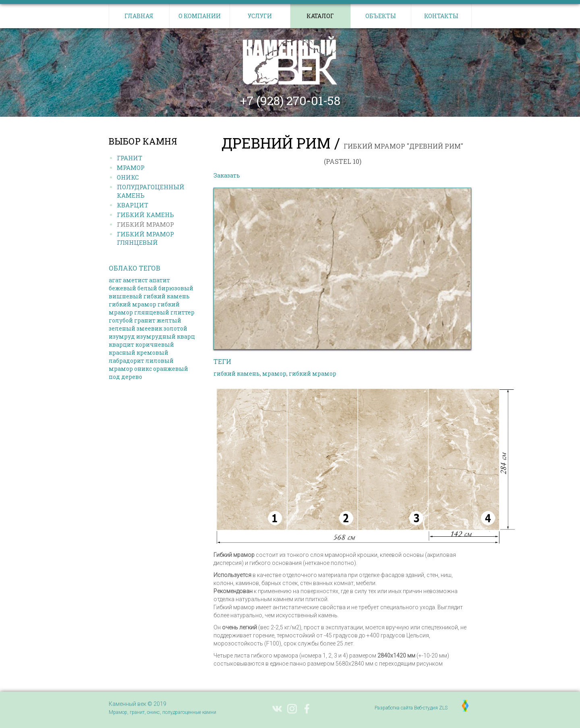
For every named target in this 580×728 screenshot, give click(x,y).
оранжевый (171, 369)
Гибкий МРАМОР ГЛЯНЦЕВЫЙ (145, 238)
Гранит (129, 158)
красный (122, 353)
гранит (145, 320)
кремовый (152, 353)
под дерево (125, 377)
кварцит (121, 344)
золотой (175, 328)
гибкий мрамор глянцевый (144, 308)
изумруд (122, 336)
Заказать (227, 175)
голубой (121, 320)
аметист (135, 280)
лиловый (159, 361)
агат (115, 280)
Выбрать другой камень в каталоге (300, 175)
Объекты (381, 16)
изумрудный (156, 336)
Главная (139, 16)
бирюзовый (176, 288)
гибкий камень (167, 296)
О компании (200, 16)
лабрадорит (126, 361)
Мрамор (131, 168)
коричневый (155, 344)
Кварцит (133, 205)
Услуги (260, 16)
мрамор (121, 369)
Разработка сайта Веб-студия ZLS (411, 708)
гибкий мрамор (133, 304)
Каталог (320, 16)
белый (147, 288)
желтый (169, 320)
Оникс (128, 177)
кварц (186, 336)
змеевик (149, 328)
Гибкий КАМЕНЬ (145, 215)
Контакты (441, 16)
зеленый (122, 328)
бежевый (122, 288)
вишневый (125, 296)
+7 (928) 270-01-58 (290, 101)
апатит (159, 280)
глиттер (182, 312)
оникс (143, 369)
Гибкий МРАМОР (145, 224)
